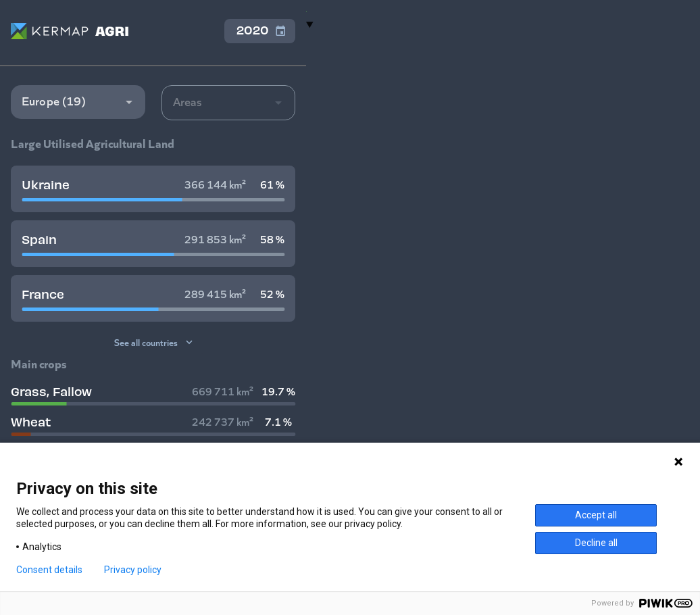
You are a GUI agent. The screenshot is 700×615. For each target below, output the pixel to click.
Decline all (596, 543)
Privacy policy (133, 570)
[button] (78, 102)
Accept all (596, 515)
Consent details (49, 570)
